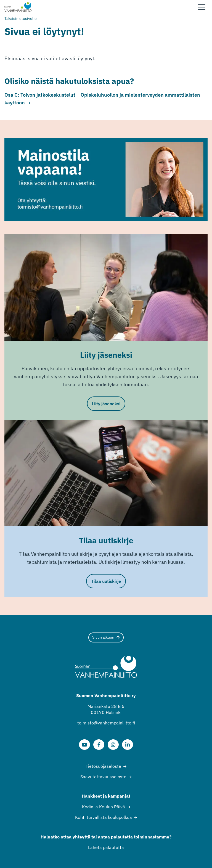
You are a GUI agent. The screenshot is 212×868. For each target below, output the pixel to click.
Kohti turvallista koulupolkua (104, 817)
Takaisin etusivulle (21, 18)
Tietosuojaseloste (103, 766)
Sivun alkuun (106, 637)
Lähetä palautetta (106, 847)
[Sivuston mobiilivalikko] (202, 7)
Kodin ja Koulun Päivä (104, 807)
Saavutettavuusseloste (103, 777)
